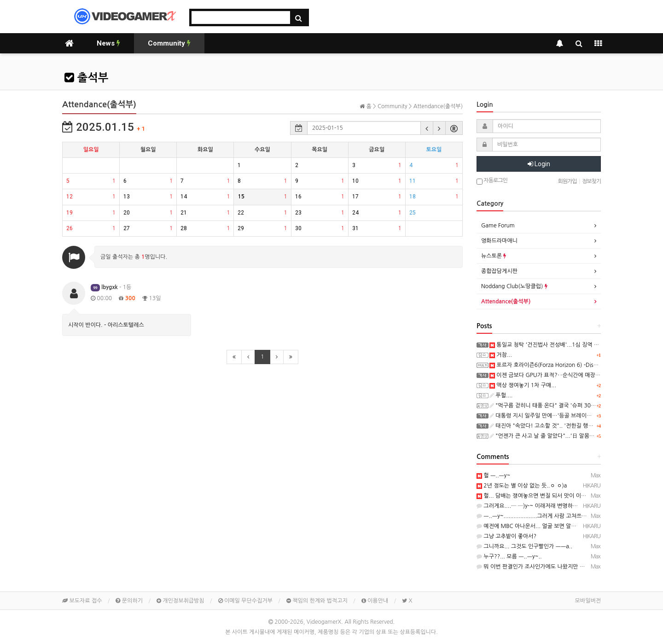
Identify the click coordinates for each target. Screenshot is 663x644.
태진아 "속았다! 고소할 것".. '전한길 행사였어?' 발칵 (555, 426)
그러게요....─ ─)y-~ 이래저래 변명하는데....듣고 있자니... (550, 506)
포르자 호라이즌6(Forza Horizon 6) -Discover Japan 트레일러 (567, 365)
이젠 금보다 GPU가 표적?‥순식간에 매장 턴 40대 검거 (558, 375)
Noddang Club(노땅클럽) (514, 286)
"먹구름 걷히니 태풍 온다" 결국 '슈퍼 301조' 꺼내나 (554, 406)
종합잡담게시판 (499, 271)
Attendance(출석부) (506, 302)
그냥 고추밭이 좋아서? (506, 536)
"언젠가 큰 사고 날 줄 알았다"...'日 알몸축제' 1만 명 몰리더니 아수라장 (576, 436)
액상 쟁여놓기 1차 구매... (523, 385)
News (108, 43)
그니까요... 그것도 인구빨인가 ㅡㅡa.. (524, 546)
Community (169, 43)
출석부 (86, 78)
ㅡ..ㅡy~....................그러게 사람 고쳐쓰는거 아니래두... (548, 516)
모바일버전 (588, 601)
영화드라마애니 (499, 241)
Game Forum (498, 226)
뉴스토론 (494, 256)
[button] (427, 128)
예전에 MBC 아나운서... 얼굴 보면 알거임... (532, 526)
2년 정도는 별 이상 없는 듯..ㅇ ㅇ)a (522, 486)
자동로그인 (492, 181)
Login (539, 164)
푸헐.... (501, 395)
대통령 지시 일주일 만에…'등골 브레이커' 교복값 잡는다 (558, 416)
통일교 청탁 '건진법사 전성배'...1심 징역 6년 (546, 345)
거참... (501, 355)
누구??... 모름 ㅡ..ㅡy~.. (509, 557)
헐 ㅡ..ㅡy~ (493, 476)
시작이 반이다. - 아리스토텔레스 (106, 325)
